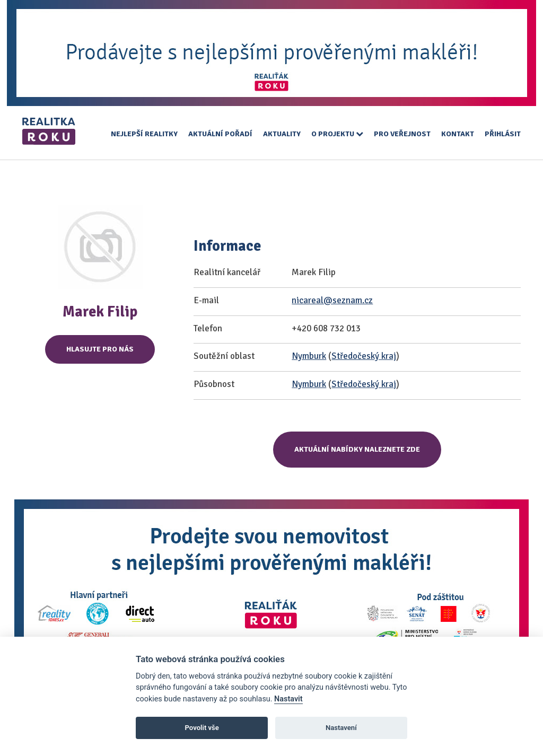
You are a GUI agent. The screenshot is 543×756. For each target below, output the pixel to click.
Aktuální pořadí (220, 134)
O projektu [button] (337, 134)
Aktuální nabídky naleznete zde (357, 449)
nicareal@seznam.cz (332, 300)
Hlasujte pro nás (100, 349)
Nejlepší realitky (144, 134)
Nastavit (288, 699)
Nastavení (341, 728)
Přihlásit (503, 134)
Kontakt (458, 134)
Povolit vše (202, 728)
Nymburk (309, 356)
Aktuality (282, 134)
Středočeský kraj (364, 356)
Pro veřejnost (402, 134)
